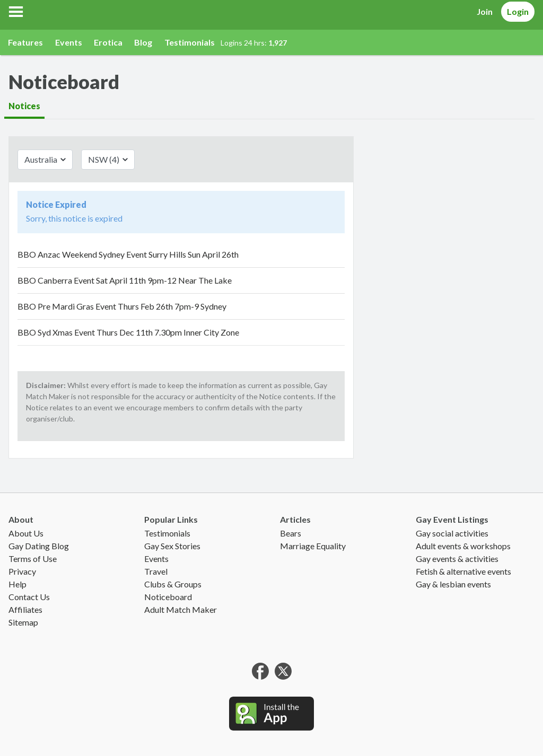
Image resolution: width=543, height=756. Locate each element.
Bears (291, 533)
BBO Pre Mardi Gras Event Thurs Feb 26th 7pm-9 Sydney (122, 306)
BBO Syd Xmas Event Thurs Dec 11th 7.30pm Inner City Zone (128, 332)
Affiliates (25, 609)
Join (485, 11)
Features (25, 42)
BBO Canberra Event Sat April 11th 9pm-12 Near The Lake (125, 280)
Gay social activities (452, 533)
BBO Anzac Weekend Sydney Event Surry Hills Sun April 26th (128, 254)
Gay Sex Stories (172, 546)
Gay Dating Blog (39, 546)
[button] (16, 12)
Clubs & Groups (173, 584)
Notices (24, 106)
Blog (143, 42)
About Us (26, 533)
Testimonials (190, 42)
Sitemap (23, 622)
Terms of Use (33, 559)
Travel (156, 571)
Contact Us (29, 597)
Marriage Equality (313, 546)
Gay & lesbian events (453, 584)
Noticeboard (168, 597)
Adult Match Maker (181, 609)
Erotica (108, 42)
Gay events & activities (457, 559)
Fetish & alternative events (463, 571)
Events (69, 42)
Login (518, 11)
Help (17, 584)
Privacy (22, 571)
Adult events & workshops (463, 546)
